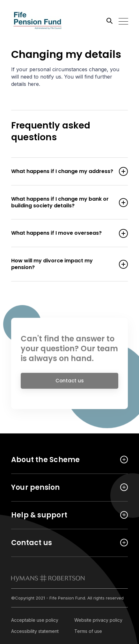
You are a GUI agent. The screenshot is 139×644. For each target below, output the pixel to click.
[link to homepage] (48, 578)
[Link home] (40, 21)
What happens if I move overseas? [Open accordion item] (63, 233)
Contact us (70, 382)
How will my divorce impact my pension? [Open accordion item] (63, 264)
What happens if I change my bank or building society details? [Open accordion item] (63, 203)
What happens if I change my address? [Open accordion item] (63, 172)
